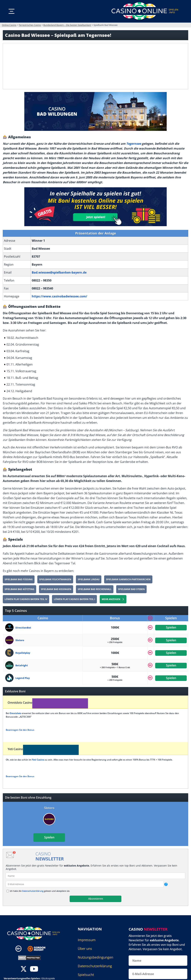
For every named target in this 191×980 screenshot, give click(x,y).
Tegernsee (134, 144)
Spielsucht (86, 975)
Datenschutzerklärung (33, 891)
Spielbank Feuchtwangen (55, 579)
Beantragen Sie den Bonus (20, 730)
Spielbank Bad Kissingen (56, 589)
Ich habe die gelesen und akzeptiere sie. (40, 891)
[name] (95, 876)
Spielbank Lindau (89, 579)
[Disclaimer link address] (39, 949)
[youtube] (34, 969)
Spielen (171, 627)
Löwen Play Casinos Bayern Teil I (74, 599)
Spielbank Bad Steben (131, 589)
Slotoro (49, 808)
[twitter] (24, 969)
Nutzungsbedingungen (95, 957)
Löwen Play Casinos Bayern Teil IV (26, 599)
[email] (85, 884)
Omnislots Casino (20, 703)
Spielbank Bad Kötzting (19, 589)
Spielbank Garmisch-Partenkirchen (128, 579)
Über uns (85, 949)
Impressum (87, 940)
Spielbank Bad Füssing (19, 579)
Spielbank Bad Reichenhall (95, 589)
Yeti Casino (15, 749)
